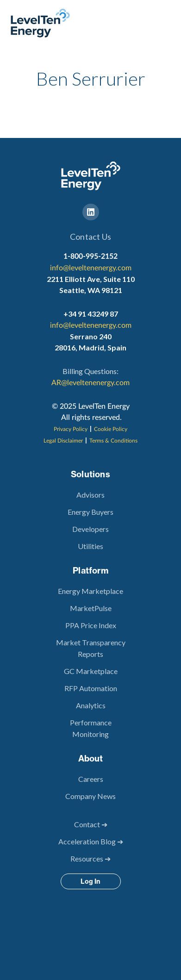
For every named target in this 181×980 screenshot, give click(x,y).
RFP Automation (91, 688)
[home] (38, 23)
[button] (168, 23)
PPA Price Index (91, 625)
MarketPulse (91, 608)
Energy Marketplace (90, 591)
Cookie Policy (111, 429)
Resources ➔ (90, 858)
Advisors (90, 495)
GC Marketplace (91, 671)
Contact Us (90, 237)
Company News (90, 796)
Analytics (91, 705)
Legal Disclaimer (63, 441)
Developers (90, 529)
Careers (91, 779)
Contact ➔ (91, 824)
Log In (90, 881)
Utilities (90, 546)
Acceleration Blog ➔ (91, 841)
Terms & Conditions (113, 441)
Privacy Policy (71, 429)
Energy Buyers (90, 512)
